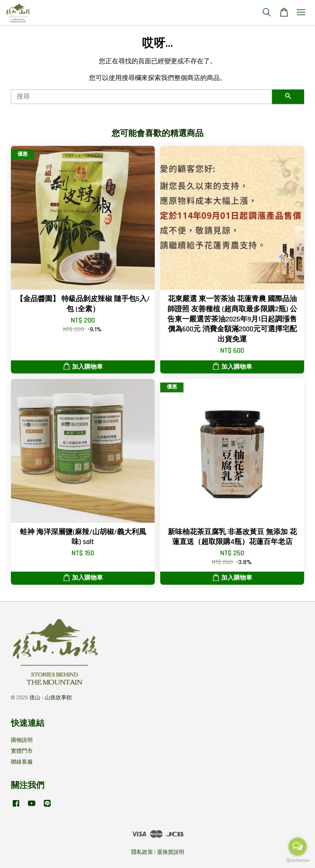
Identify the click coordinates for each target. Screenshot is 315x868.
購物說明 (22, 740)
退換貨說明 (171, 852)
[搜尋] (142, 97)
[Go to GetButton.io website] (298, 861)
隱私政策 (142, 852)
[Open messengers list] (298, 847)
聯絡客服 (22, 762)
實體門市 (22, 751)
